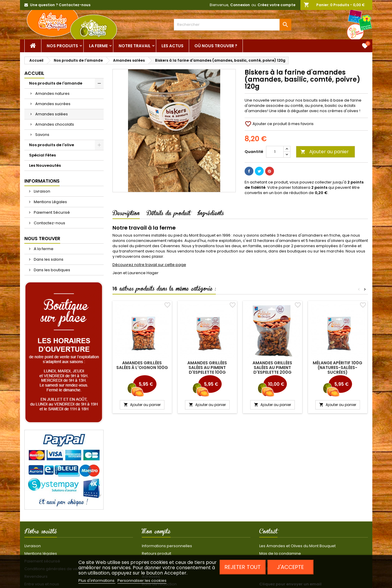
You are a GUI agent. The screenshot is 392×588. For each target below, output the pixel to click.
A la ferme (43, 249)
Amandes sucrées (53, 104)
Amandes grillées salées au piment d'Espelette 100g (207, 368)
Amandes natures (52, 93)
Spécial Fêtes (42, 155)
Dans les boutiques (52, 270)
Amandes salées (52, 114)
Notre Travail (135, 46)
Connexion (240, 5)
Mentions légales (41, 554)
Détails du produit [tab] (169, 214)
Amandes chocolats (55, 124)
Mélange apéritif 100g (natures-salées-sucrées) (338, 368)
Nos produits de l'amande (56, 83)
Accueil (34, 73)
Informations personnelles (167, 546)
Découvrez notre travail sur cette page (149, 265)
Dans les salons (48, 259)
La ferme (98, 46)
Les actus (173, 46)
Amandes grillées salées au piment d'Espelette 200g (272, 368)
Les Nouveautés (45, 165)
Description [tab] (126, 214)
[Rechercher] (233, 25)
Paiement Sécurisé (51, 212)
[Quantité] (275, 152)
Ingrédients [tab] (211, 214)
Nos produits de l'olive (52, 145)
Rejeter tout (243, 567)
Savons (42, 135)
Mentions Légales (50, 202)
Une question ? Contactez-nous (60, 5)
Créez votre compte (276, 5)
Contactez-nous (49, 223)
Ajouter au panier (325, 152)
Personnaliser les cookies (142, 581)
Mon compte (156, 533)
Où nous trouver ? (216, 46)
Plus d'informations (97, 581)
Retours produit (157, 554)
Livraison (42, 191)
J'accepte (290, 567)
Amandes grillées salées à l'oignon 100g (142, 365)
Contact (268, 533)
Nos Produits (62, 46)
